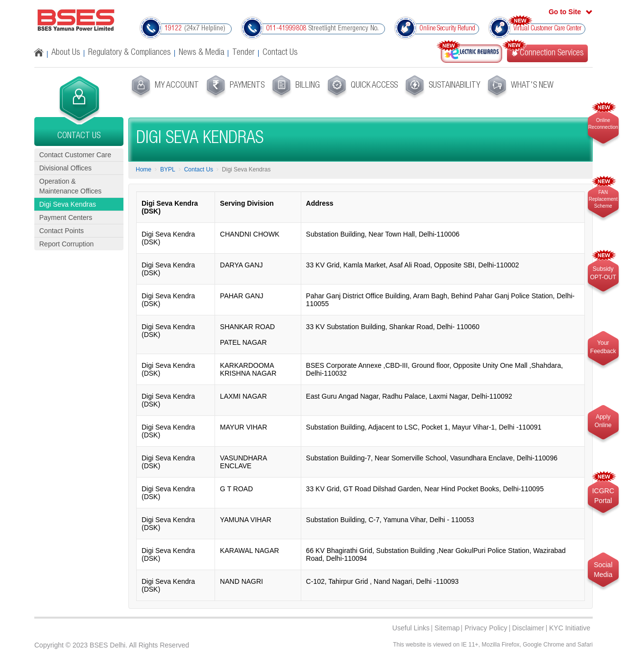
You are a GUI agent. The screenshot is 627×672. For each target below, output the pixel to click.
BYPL (168, 169)
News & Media (202, 53)
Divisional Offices (65, 168)
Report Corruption (66, 244)
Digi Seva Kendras (68, 204)
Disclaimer (528, 628)
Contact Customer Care (75, 155)
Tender (243, 53)
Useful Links (411, 628)
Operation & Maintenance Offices (70, 186)
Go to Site (565, 12)
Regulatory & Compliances (130, 53)
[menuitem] (164, 87)
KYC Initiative (570, 628)
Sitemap (447, 628)
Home (144, 169)
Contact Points (61, 231)
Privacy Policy (486, 628)
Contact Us (280, 53)
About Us (66, 53)
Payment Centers (66, 217)
